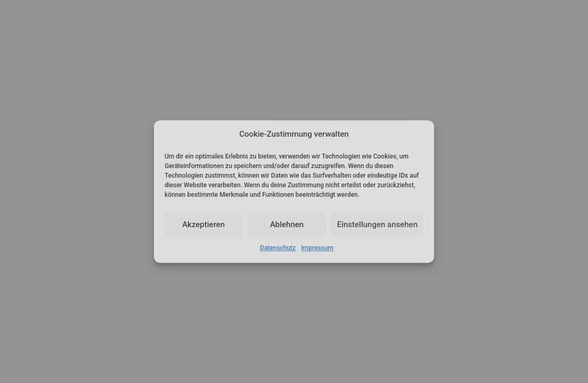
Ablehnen (287, 225)
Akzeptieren (203, 225)
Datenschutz (278, 248)
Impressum (317, 248)
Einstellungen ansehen (377, 225)
